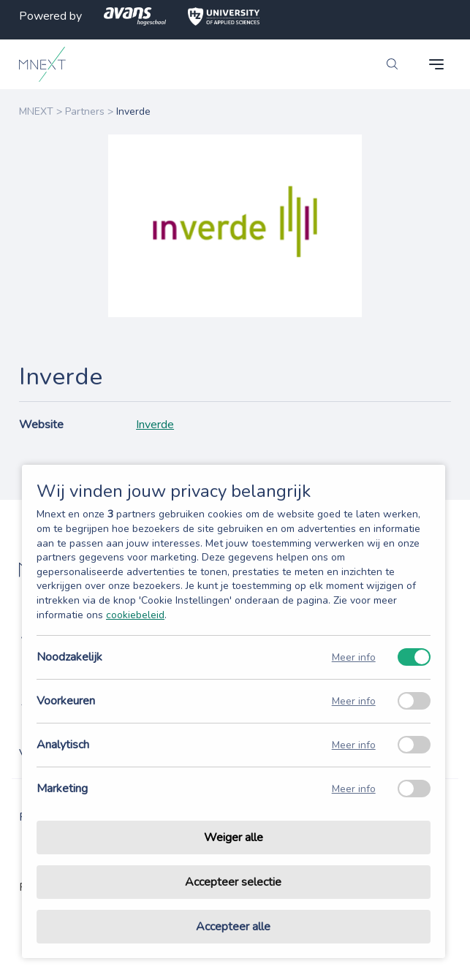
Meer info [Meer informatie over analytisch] (354, 745)
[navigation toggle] (436, 64)
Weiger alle (234, 837)
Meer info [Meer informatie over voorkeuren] (354, 701)
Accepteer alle (233, 927)
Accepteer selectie (233, 882)
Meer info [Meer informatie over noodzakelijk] (354, 657)
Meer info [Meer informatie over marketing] (354, 789)
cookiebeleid (135, 615)
